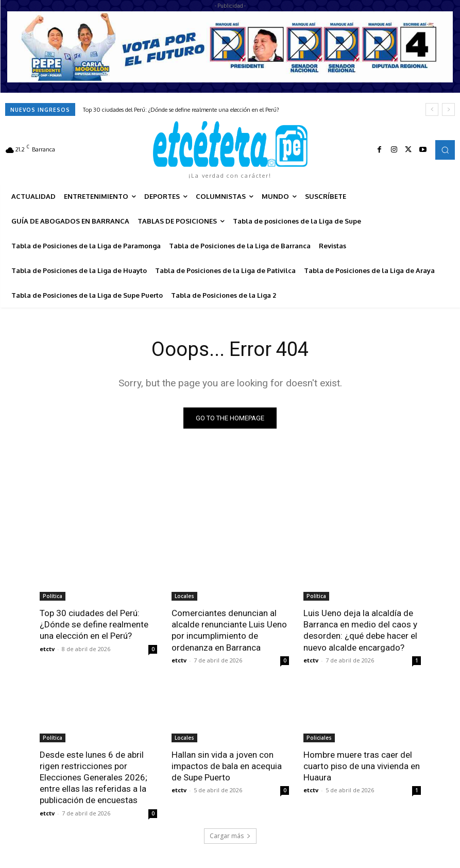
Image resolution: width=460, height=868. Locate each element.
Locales (184, 596)
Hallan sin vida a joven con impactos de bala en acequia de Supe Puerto (227, 766)
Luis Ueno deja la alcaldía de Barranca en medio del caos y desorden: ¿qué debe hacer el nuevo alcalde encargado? (360, 630)
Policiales (319, 738)
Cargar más (230, 835)
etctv (47, 648)
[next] (448, 109)
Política (53, 596)
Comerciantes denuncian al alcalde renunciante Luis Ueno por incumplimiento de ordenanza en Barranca (229, 630)
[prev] (432, 109)
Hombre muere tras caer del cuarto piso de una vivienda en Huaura (362, 766)
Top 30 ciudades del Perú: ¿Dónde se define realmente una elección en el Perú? (181, 110)
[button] (445, 150)
